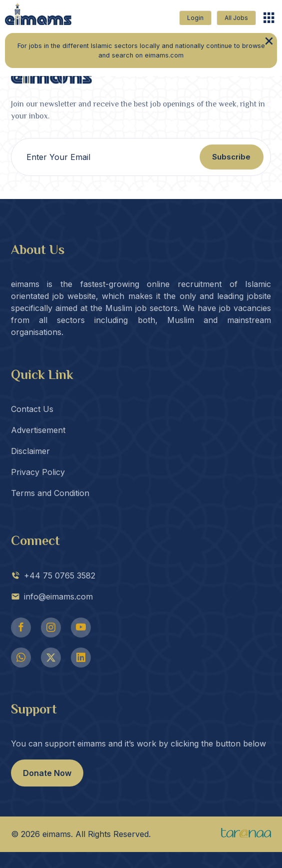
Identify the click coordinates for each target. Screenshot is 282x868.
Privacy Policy (38, 472)
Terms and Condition (50, 493)
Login (195, 18)
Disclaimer (30, 451)
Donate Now (47, 773)
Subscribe (231, 157)
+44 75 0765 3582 (53, 575)
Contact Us (32, 409)
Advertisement (38, 430)
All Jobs (236, 18)
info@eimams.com (52, 596)
